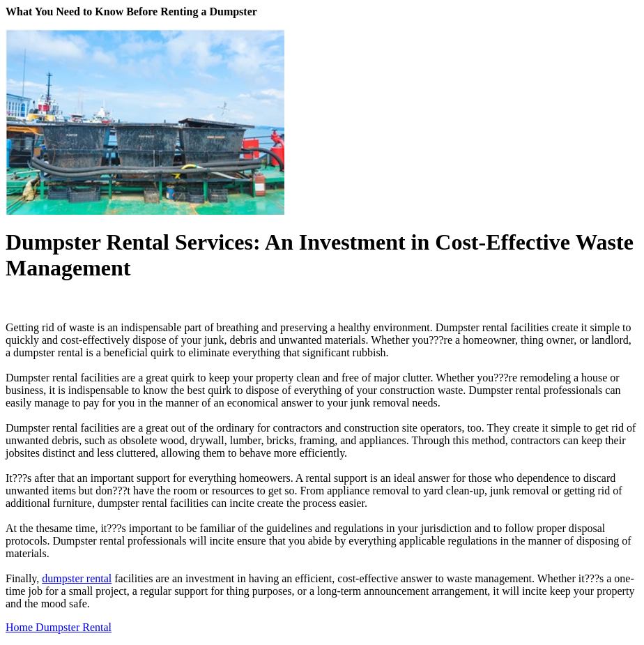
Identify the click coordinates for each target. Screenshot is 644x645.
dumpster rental (77, 578)
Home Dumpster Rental (59, 627)
